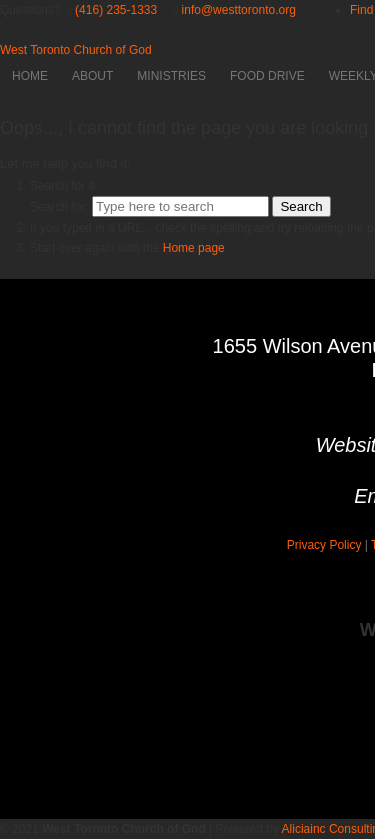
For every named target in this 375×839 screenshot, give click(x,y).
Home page (194, 248)
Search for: (59, 207)
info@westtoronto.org (239, 10)
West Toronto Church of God (76, 50)
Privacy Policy (324, 545)
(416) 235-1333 (116, 10)
